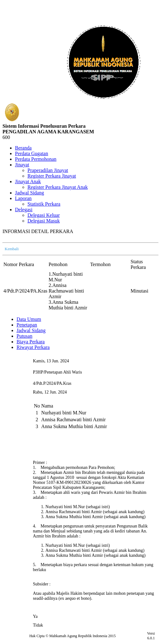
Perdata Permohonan (36, 159)
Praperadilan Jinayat (48, 170)
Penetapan (27, 325)
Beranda (23, 148)
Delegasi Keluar (44, 215)
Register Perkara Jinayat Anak (58, 187)
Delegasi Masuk (44, 221)
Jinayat (22, 165)
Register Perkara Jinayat (52, 176)
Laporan (23, 198)
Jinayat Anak (28, 181)
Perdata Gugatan (32, 153)
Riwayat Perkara (33, 347)
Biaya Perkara (31, 342)
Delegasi (24, 210)
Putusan (24, 336)
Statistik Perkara (44, 204)
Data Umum (29, 319)
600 (6, 137)
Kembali (12, 249)
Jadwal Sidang (29, 193)
